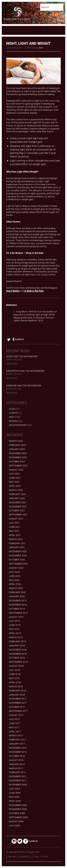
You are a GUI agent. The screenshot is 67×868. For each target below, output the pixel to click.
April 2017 (15, 732)
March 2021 (16, 539)
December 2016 (18, 748)
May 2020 (14, 580)
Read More (12, 364)
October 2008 (17, 813)
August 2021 (16, 519)
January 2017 (17, 744)
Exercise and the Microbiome (24, 386)
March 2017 (16, 735)
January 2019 (17, 646)
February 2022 (17, 494)
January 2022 (17, 498)
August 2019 (16, 617)
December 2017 (18, 699)
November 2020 (18, 556)
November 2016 (18, 752)
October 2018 (17, 658)
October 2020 (17, 560)
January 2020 (17, 596)
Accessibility (24, 857)
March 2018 (16, 687)
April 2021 (15, 535)
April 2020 (15, 584)
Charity (14, 413)
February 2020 (17, 592)
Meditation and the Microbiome (25, 371)
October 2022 (17, 462)
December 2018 (18, 650)
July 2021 (14, 523)
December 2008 (18, 805)
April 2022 (15, 486)
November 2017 (18, 703)
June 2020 (15, 576)
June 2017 (15, 723)
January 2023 (17, 449)
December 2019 (18, 601)
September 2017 (18, 711)
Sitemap (12, 857)
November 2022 (18, 457)
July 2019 (14, 621)
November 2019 (18, 605)
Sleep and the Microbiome (22, 356)
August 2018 (16, 666)
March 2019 (16, 637)
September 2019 (18, 613)
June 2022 (15, 478)
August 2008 (16, 821)
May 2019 (14, 629)
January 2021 (17, 547)
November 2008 (18, 809)
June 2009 (15, 793)
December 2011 (18, 776)
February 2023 (17, 445)
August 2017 (16, 715)
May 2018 (14, 678)
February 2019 (17, 641)
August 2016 (16, 760)
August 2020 (16, 568)
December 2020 (18, 551)
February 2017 (17, 740)
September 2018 (18, 662)
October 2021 (17, 510)
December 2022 (18, 453)
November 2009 (18, 785)
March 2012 (16, 768)
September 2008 (18, 817)
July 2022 (14, 474)
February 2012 (17, 772)
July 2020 (14, 572)
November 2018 (18, 654)
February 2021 (17, 543)
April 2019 (15, 633)
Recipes (13, 421)
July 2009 (14, 789)
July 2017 (14, 719)
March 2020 (16, 588)
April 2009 (15, 801)
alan (12, 409)
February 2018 (17, 691)
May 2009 (14, 797)
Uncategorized (18, 425)
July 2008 (14, 826)
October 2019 (17, 609)
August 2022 (16, 470)
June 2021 (15, 527)
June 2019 (15, 625)
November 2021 (18, 507)
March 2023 (16, 441)
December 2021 (18, 502)
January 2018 (17, 695)
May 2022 (14, 482)
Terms (45, 857)
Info (41, 48)
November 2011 (18, 781)
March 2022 (16, 490)
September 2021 (18, 515)
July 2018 (14, 670)
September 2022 (18, 466)
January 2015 (17, 764)
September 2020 (18, 564)
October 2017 (17, 707)
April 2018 (15, 682)
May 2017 (14, 727)
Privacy (36, 857)
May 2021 (14, 531)
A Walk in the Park (34, 291)
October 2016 (17, 756)
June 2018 (15, 674)
